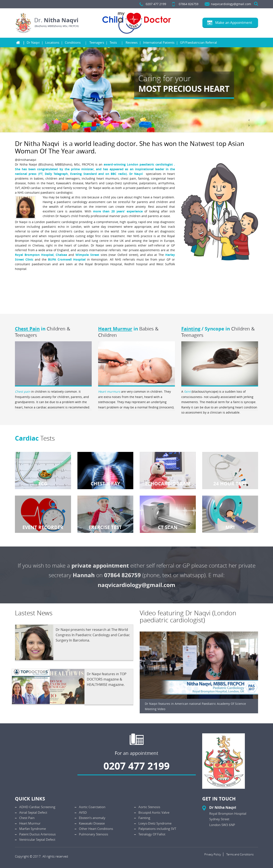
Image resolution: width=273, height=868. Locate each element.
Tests (113, 42)
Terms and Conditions (240, 854)
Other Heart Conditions (96, 829)
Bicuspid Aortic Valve (154, 812)
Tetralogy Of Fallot (152, 834)
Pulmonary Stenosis (94, 834)
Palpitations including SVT (157, 829)
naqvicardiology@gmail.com (231, 4)
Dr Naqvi (33, 42)
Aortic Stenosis (149, 807)
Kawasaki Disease (92, 823)
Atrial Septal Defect (33, 812)
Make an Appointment (234, 22)
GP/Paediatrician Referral (198, 42)
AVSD (83, 812)
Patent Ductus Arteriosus (37, 834)
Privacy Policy (213, 854)
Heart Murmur (115, 329)
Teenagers (97, 42)
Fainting (191, 329)
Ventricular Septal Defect (37, 839)
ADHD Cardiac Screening (37, 807)
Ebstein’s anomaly (92, 818)
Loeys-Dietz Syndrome (155, 823)
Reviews (132, 42)
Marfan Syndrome (33, 829)
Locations (52, 42)
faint (187, 391)
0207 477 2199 (156, 4)
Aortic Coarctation (92, 807)
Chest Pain (27, 329)
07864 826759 (189, 4)
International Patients (159, 42)
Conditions (73, 42)
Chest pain (23, 391)
